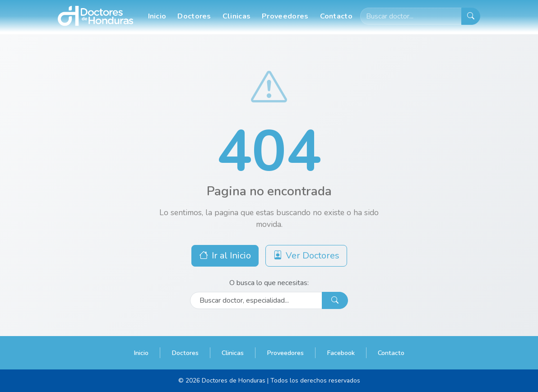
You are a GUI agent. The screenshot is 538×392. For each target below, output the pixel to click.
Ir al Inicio (225, 256)
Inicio (157, 16)
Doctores (194, 16)
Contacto (336, 16)
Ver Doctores (306, 256)
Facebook (341, 353)
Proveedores (285, 16)
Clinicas (237, 16)
